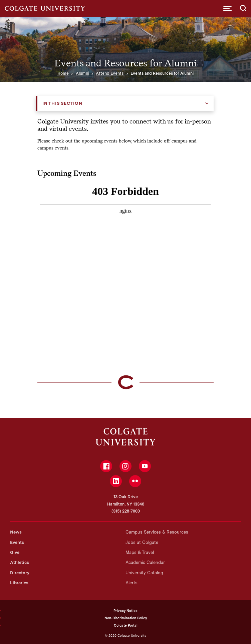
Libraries (19, 583)
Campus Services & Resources (157, 532)
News (16, 532)
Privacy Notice (125, 611)
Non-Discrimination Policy (126, 618)
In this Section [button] (62, 103)
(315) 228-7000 (126, 511)
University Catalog (144, 573)
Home (63, 73)
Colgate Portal (126, 625)
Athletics (20, 562)
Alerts (132, 583)
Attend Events (110, 73)
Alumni (82, 73)
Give (15, 552)
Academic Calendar (145, 562)
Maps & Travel (140, 552)
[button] (227, 8)
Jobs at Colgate (142, 542)
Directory (20, 573)
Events (17, 542)
